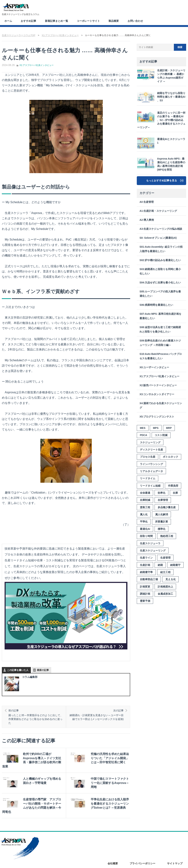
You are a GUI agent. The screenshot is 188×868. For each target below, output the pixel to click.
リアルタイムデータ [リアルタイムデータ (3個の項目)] (151, 471)
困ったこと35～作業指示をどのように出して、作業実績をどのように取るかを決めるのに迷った (37, 716)
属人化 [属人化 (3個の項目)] (144, 514)
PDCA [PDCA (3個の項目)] (144, 435)
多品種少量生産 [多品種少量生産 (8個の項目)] (167, 507)
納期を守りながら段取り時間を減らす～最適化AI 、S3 (161, 97)
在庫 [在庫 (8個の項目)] (175, 493)
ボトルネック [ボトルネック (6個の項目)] (171, 457)
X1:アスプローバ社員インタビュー (37, 65)
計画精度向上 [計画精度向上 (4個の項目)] (165, 586)
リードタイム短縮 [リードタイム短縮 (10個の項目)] (150, 485)
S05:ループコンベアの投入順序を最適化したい (160, 294)
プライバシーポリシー (142, 856)
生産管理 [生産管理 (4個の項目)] (165, 557)
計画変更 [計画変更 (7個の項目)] (145, 586)
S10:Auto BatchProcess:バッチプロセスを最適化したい (161, 356)
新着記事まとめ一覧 (58, 21)
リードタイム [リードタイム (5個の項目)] (148, 478)
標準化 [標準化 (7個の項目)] (162, 529)
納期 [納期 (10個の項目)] (160, 565)
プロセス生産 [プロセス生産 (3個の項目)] (148, 457)
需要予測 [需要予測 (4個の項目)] (145, 601)
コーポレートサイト (90, 21)
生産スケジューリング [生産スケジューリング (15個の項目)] (153, 550)
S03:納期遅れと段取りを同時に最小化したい (160, 271)
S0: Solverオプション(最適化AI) (158, 238)
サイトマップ (175, 856)
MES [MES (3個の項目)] (143, 428)
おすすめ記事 (29, 21)
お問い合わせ (138, 21)
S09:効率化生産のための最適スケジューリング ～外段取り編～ (160, 343)
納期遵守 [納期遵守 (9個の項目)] (175, 565)
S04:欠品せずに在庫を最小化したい (160, 282)
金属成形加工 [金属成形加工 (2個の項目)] (165, 594)
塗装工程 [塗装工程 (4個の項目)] (145, 507)
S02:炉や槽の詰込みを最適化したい (160, 260)
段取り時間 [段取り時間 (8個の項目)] (146, 536)
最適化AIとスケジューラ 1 (161, 143)
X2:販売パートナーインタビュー (158, 385)
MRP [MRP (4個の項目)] (169, 428)
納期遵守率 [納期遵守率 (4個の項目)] (146, 572)
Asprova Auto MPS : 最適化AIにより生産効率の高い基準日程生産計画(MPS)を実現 (161, 164)
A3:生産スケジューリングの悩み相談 (161, 229)
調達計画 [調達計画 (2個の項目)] (145, 594)
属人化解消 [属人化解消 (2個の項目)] (162, 514)
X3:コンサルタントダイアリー (157, 394)
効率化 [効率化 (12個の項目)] (162, 493)
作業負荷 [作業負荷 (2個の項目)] (173, 485)
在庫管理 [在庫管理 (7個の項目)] (163, 500)
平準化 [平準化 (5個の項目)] (144, 521)
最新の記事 (43, 670)
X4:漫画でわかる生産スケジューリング (161, 405)
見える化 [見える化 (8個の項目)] (171, 579)
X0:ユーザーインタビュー (154, 367)
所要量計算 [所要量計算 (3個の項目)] (162, 521)
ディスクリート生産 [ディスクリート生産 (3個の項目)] (151, 449)
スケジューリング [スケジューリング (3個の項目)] (150, 442)
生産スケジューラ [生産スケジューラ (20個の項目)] (150, 543)
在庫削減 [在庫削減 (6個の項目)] (145, 500)
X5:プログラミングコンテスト (157, 417)
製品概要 (116, 21)
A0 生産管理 (147, 202)
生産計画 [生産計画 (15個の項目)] (145, 565)
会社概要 (113, 856)
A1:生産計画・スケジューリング (158, 211)
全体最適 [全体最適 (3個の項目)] (145, 493)
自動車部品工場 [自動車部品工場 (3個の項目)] (149, 579)
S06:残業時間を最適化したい (156, 305)
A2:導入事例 (147, 220)
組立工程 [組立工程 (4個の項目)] (165, 572)
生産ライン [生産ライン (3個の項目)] (146, 557)
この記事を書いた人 (18, 670)
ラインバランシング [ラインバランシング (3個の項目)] (151, 464)
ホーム (8, 21)
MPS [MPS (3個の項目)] (156, 428)
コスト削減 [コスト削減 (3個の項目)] (161, 435)
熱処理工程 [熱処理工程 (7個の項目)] (167, 536)
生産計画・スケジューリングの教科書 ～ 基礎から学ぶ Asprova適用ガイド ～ (161, 75)
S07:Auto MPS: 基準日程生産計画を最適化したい (160, 316)
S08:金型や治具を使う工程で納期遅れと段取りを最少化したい (160, 329)
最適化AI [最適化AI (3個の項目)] (145, 529)
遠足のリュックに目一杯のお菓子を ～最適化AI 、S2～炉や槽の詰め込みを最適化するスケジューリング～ (161, 120)
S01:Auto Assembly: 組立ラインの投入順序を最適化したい (161, 249)
